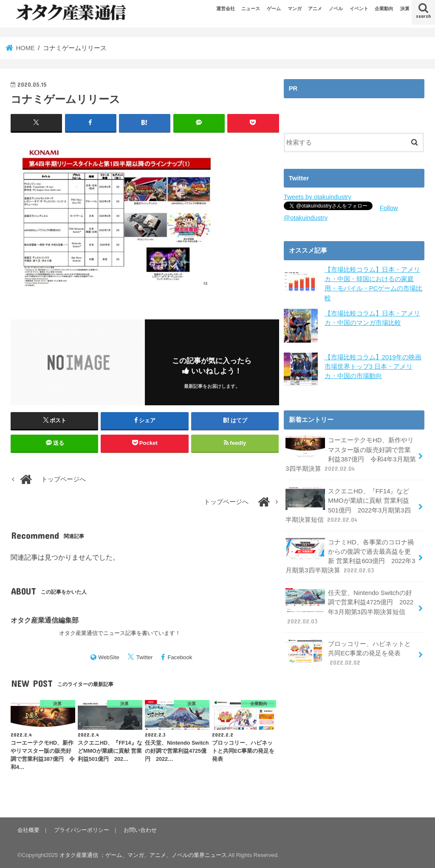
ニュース (251, 9)
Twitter (145, 657)
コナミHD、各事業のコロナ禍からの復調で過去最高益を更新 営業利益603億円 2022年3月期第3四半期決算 (350, 556)
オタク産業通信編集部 (45, 620)
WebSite (109, 657)
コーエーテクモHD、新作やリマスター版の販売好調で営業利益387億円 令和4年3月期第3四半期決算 (350, 454)
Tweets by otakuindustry (318, 197)
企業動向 (384, 9)
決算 (405, 9)
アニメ (315, 9)
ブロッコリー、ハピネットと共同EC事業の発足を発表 (348, 653)
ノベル (336, 9)
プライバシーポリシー (82, 830)
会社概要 (28, 830)
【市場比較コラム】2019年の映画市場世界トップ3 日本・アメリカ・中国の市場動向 (373, 367)
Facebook (180, 657)
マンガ (295, 9)
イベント (359, 9)
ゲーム (274, 9)
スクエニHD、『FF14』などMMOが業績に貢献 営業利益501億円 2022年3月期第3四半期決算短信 (348, 505)
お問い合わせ (140, 830)
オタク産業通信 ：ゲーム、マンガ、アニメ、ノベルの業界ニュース (143, 855)
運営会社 (226, 9)
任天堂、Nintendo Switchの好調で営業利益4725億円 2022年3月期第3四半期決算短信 (349, 607)
